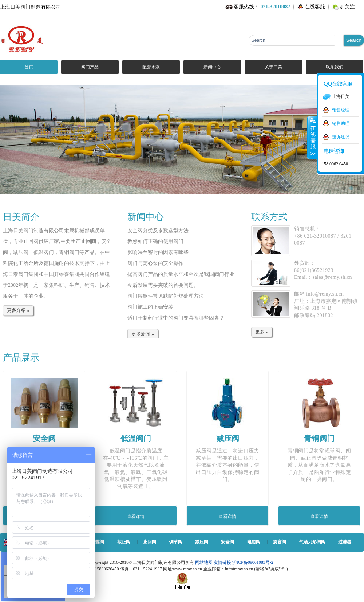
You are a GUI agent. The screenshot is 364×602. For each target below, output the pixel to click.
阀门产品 (90, 67)
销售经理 (341, 110)
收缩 (312, 137)
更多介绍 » (18, 310)
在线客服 (315, 7)
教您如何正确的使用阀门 (155, 241)
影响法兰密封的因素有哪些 (158, 252)
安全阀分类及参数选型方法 (158, 231)
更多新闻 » (143, 334)
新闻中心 (212, 67)
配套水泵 (151, 67)
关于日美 (273, 67)
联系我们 (335, 67)
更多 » (262, 332)
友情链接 (222, 562)
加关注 (347, 7)
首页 (29, 67)
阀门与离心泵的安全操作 (155, 263)
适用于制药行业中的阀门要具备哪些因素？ (176, 318)
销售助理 (341, 123)
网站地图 (204, 562)
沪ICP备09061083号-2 (253, 562)
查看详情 (136, 516)
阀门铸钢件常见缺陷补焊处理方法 (166, 296)
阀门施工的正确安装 (150, 307)
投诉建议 (341, 137)
